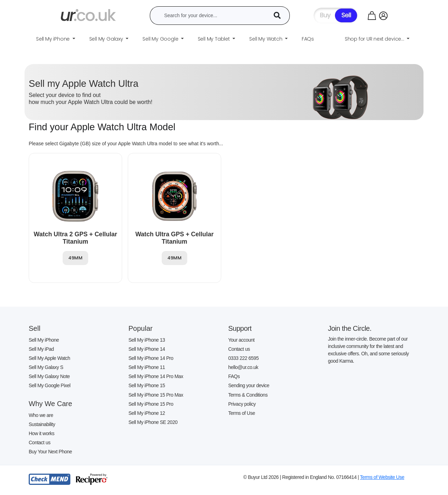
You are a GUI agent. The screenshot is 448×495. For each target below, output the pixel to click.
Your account (241, 340)
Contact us (40, 442)
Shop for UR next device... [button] (375, 39)
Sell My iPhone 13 (147, 340)
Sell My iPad (41, 349)
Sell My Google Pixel (50, 385)
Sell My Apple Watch (49, 358)
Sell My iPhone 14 (147, 349)
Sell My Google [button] (161, 39)
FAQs (234, 376)
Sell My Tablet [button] (215, 39)
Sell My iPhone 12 (147, 413)
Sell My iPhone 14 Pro (151, 358)
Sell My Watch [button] (266, 39)
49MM (75, 258)
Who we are (41, 415)
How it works (41, 433)
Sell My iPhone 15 (147, 385)
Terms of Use (241, 413)
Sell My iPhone (44, 340)
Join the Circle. (350, 328)
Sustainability (42, 424)
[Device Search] (280, 16)
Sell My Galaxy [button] (107, 39)
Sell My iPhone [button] (54, 39)
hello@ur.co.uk (243, 367)
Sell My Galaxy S (46, 367)
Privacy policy (242, 404)
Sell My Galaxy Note (49, 376)
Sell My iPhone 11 (147, 367)
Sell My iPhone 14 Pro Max (156, 376)
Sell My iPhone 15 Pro (151, 404)
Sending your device (249, 385)
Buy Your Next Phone (50, 452)
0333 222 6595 (243, 358)
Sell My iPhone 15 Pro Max (156, 395)
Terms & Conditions (248, 395)
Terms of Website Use (382, 477)
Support (240, 328)
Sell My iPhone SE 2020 (153, 422)
